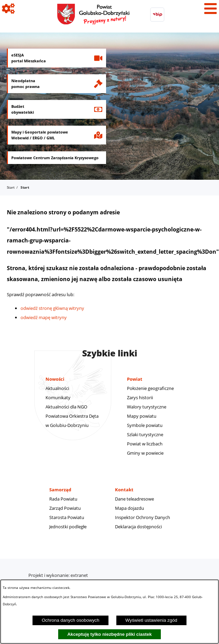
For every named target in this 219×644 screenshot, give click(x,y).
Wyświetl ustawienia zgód (151, 620)
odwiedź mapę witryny (44, 317)
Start (11, 187)
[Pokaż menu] (210, 9)
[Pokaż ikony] (9, 9)
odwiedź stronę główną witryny (52, 308)
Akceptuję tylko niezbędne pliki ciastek (110, 634)
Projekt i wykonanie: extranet (58, 575)
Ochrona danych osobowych (70, 620)
